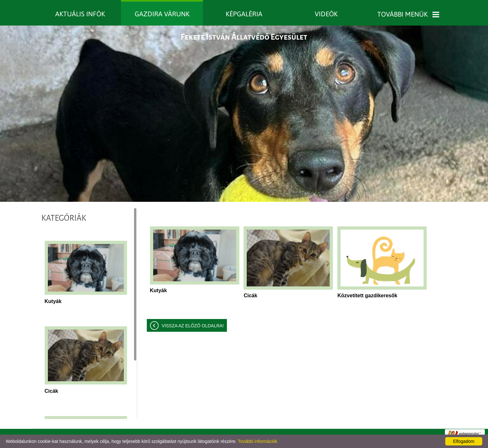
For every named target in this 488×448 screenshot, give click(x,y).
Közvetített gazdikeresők (367, 296)
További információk (258, 441)
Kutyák (53, 301)
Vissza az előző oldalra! (193, 326)
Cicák (52, 391)
